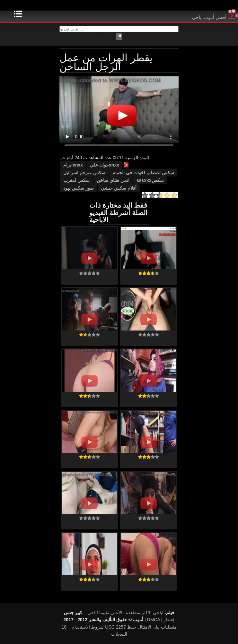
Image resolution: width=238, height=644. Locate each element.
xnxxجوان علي (105, 165)
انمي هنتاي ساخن (113, 180)
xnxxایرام (73, 165)
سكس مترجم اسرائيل (84, 173)
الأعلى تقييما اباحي (105, 613)
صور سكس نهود (79, 188)
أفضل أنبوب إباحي (215, 17)
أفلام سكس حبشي (119, 188)
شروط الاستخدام (88, 627)
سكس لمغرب (76, 180)
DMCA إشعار (161, 620)
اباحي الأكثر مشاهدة (145, 613)
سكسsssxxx (150, 180)
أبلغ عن (66, 158)
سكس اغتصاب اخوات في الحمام (143, 173)
